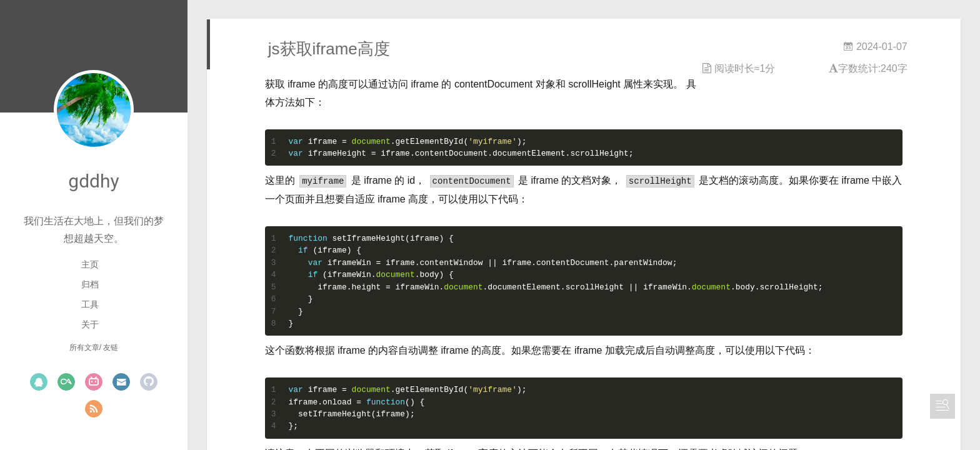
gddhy (93, 181)
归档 (90, 284)
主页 (90, 264)
